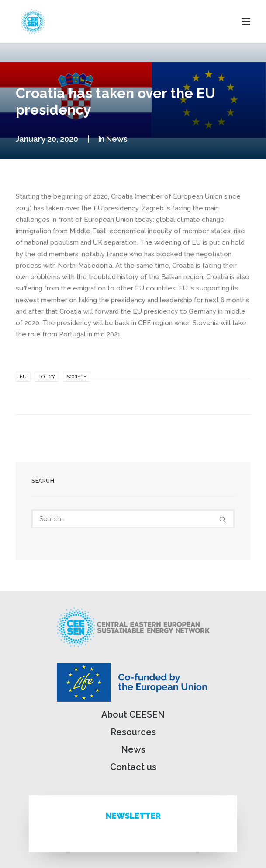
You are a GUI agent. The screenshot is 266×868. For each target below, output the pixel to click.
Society (77, 377)
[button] (246, 21)
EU (23, 377)
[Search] (133, 519)
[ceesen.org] (33, 21)
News (117, 139)
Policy (47, 377)
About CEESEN (133, 714)
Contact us (133, 767)
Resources (133, 732)
